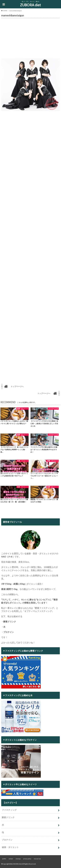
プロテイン (7, 840)
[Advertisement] (30, 39)
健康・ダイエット (10, 847)
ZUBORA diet (30, 5)
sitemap (18, 859)
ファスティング (9, 810)
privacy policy (27, 859)
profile (4, 859)
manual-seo (37, 859)
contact (11, 859)
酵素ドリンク (8, 817)
